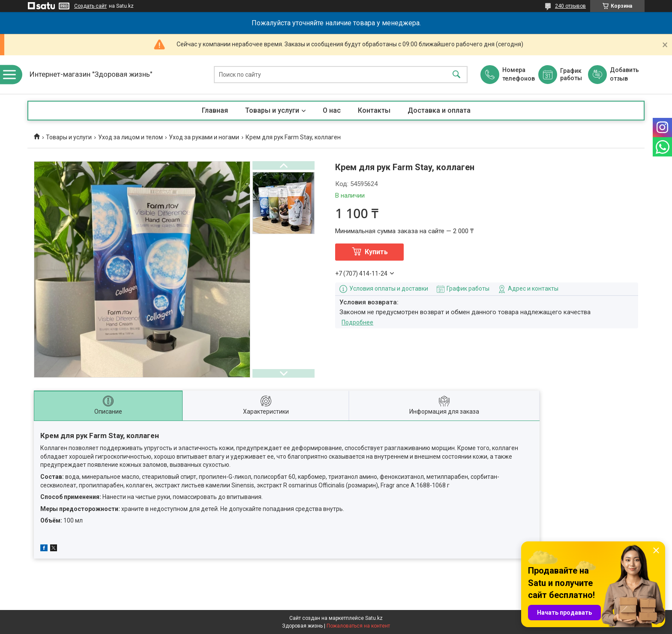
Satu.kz (374, 618)
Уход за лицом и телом (130, 137)
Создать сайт (90, 6)
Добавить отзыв (624, 74)
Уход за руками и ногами (204, 137)
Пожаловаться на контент (358, 626)
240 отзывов (570, 6)
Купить (376, 252)
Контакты (374, 110)
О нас (332, 110)
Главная (215, 110)
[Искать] (456, 75)
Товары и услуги (272, 110)
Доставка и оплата (439, 110)
